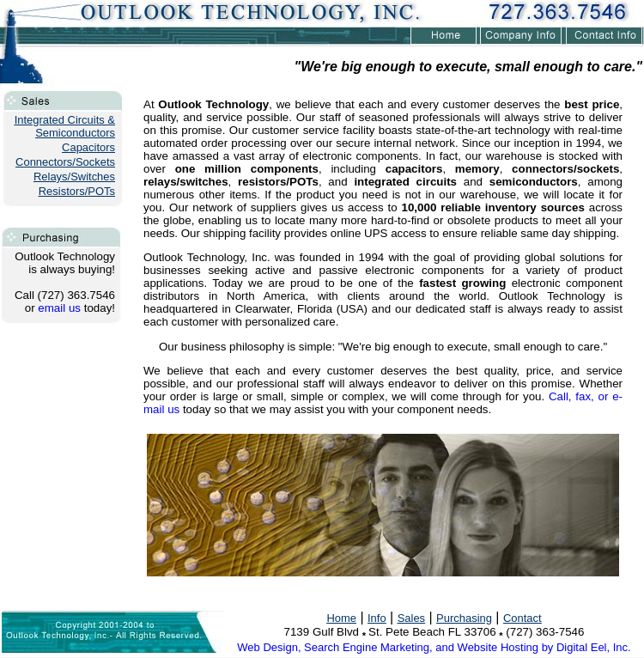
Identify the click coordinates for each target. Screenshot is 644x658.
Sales (411, 618)
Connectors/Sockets (65, 162)
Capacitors (88, 147)
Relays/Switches (74, 177)
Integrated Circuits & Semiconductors (65, 126)
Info (377, 618)
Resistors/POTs (77, 191)
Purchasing (464, 618)
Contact (522, 618)
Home (341, 618)
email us (59, 308)
